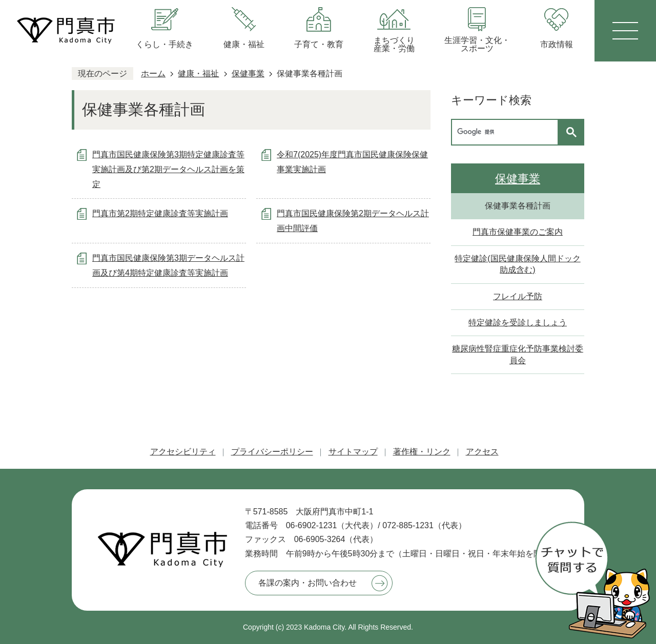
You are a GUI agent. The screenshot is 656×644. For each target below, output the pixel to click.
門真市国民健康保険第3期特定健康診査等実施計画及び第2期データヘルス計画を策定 (168, 169)
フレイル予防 (518, 296)
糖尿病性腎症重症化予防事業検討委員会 (518, 354)
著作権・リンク (422, 452)
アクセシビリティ (183, 452)
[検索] (507, 132)
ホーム (153, 74)
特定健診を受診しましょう (518, 323)
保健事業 (248, 74)
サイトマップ (353, 452)
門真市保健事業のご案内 (518, 232)
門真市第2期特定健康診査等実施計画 (160, 213)
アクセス (482, 452)
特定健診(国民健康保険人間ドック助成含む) (517, 264)
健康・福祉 (198, 74)
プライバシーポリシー (272, 452)
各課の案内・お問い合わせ (307, 583)
